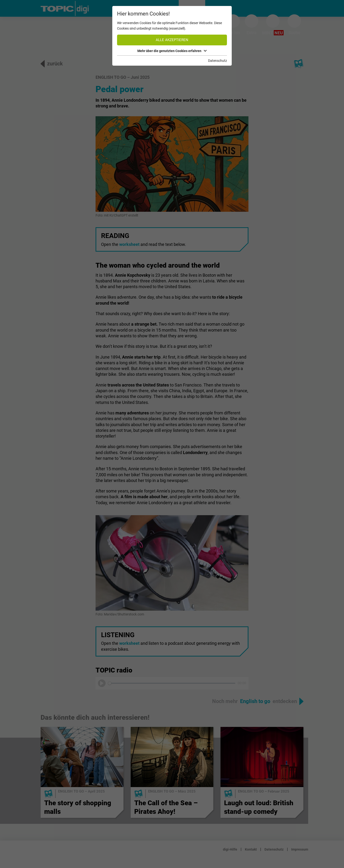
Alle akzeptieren (172, 40)
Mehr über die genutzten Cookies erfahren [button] (172, 51)
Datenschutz (218, 61)
